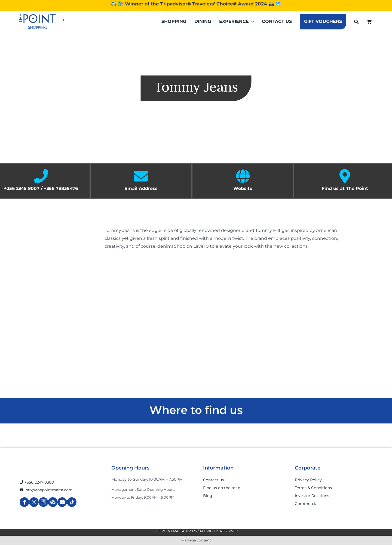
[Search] (356, 22)
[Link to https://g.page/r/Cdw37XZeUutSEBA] (43, 502)
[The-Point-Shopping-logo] (37, 22)
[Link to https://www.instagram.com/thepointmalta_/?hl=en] (34, 502)
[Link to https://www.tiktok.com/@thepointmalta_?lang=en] (72, 502)
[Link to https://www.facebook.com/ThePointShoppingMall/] (24, 502)
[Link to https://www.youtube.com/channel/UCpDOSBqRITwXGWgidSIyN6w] (62, 502)
